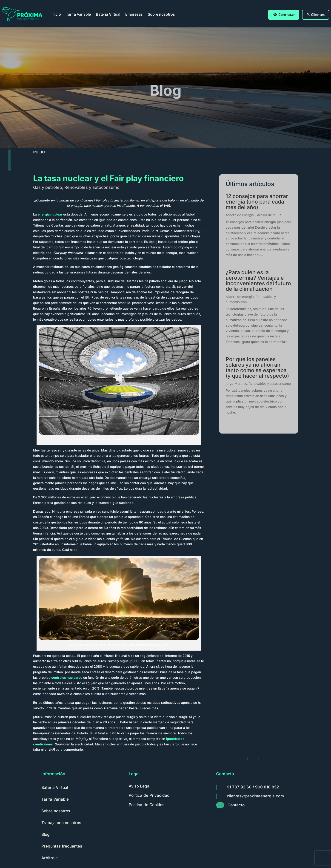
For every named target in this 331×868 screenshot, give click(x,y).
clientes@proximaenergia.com (255, 796)
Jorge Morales (236, 384)
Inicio (56, 14)
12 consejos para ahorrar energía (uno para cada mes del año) (257, 202)
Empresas (134, 14)
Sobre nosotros (161, 14)
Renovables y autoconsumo (92, 187)
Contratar (284, 14)
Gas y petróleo (48, 187)
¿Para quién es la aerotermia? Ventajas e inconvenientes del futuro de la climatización (258, 281)
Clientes (316, 14)
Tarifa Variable (78, 14)
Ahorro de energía (240, 215)
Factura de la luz (268, 215)
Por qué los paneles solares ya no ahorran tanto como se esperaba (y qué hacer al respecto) (257, 368)
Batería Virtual (108, 14)
